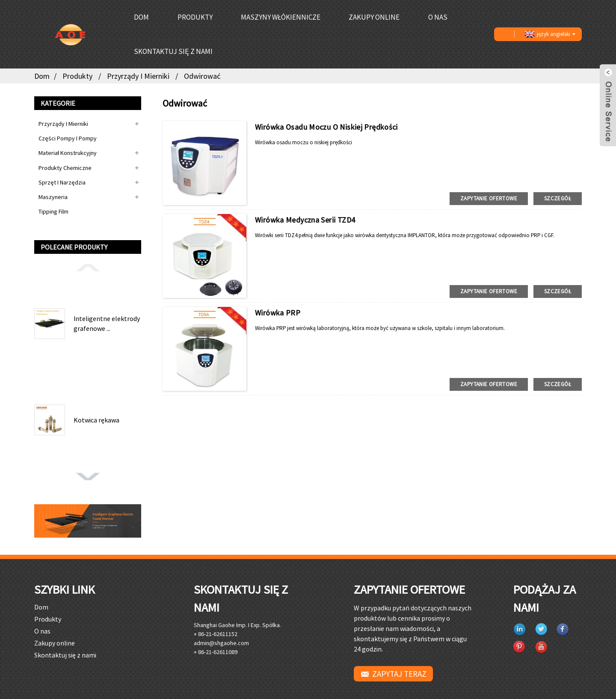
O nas (438, 17)
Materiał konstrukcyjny (68, 153)
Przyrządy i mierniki (138, 76)
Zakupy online (374, 17)
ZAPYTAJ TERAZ (399, 674)
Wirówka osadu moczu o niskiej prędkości (326, 127)
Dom (141, 17)
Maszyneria (53, 197)
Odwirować (202, 76)
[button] (88, 267)
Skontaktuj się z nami (173, 51)
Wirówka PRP (278, 313)
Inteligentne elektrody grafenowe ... (107, 323)
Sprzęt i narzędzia (62, 182)
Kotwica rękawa (96, 420)
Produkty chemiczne (65, 168)
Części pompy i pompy (68, 138)
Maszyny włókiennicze (281, 17)
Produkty (195, 17)
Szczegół (558, 198)
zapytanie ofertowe (489, 198)
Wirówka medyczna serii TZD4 (305, 220)
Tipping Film (53, 211)
